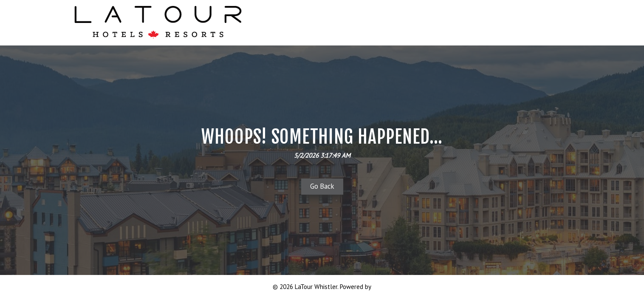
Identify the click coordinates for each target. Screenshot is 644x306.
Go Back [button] (322, 186)
